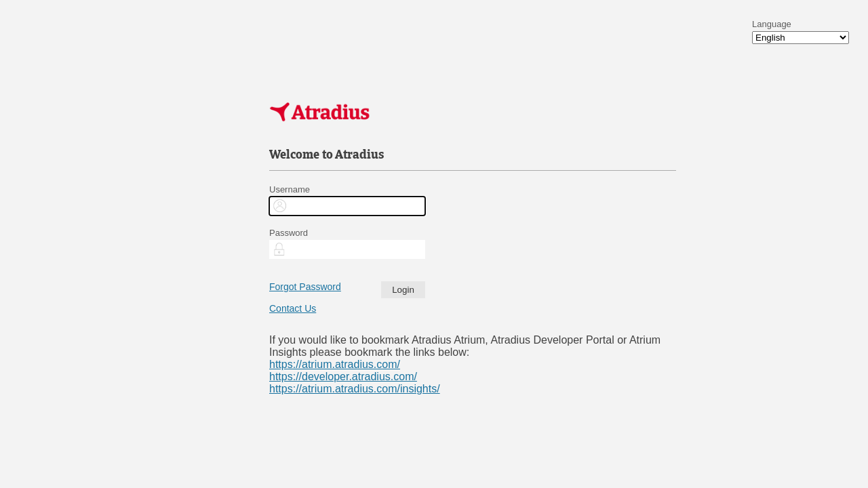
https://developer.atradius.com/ (343, 377)
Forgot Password (305, 287)
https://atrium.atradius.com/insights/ (355, 389)
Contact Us (293, 308)
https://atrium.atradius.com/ (335, 364)
